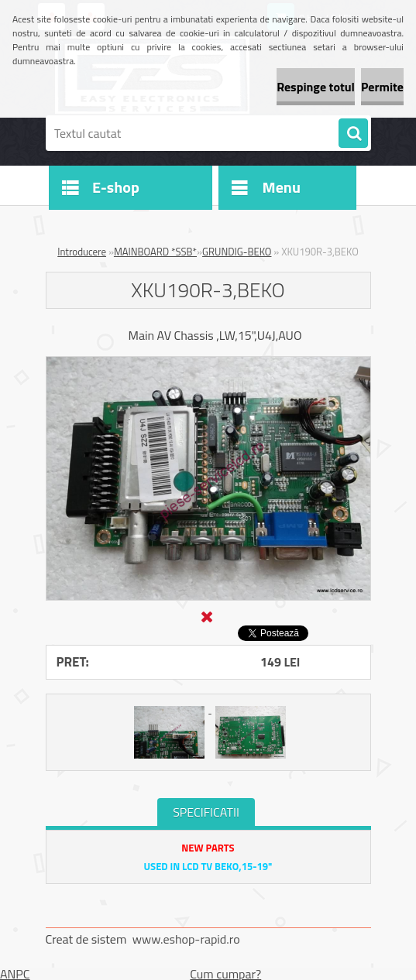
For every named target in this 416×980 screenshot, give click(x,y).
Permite (382, 87)
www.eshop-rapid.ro (186, 939)
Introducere (82, 252)
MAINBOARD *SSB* (155, 252)
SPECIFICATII (206, 812)
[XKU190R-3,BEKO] (208, 363)
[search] (353, 134)
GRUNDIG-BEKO (237, 252)
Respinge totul (316, 87)
